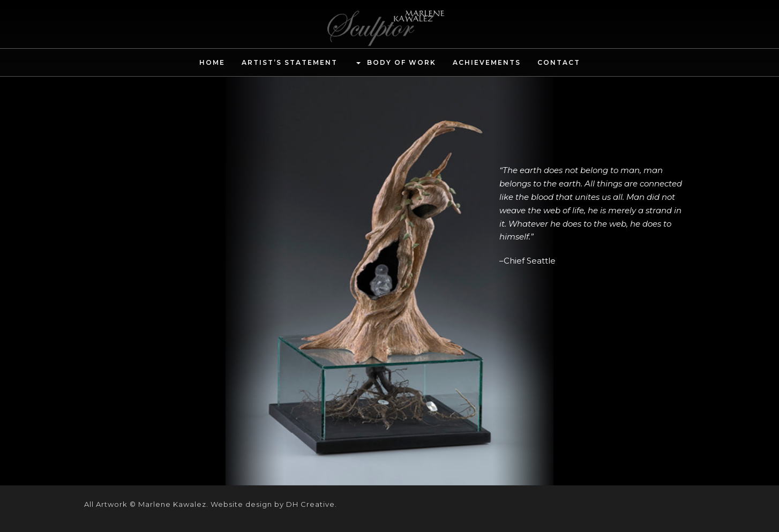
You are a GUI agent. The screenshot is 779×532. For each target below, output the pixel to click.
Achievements (487, 62)
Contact (559, 62)
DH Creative (310, 504)
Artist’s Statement (290, 62)
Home (212, 62)
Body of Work (395, 63)
